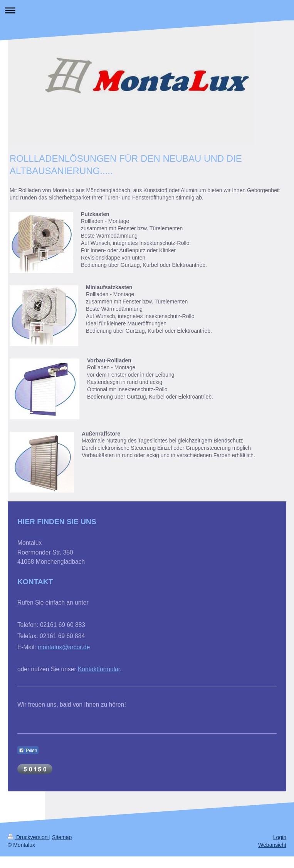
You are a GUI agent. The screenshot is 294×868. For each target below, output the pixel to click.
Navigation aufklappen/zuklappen (147, 10)
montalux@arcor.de (64, 647)
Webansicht (272, 845)
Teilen (28, 751)
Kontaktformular (99, 669)
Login (280, 837)
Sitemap (62, 837)
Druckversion (28, 837)
